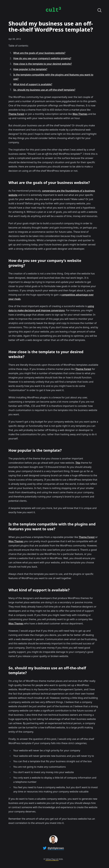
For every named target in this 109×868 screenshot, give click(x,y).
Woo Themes (80, 114)
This (78, 463)
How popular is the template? (30, 69)
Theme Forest (16, 114)
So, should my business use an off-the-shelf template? (44, 90)
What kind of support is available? (33, 84)
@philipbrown (56, 848)
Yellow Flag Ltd (52, 859)
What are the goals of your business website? (39, 53)
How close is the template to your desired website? (42, 64)
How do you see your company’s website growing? (42, 58)
